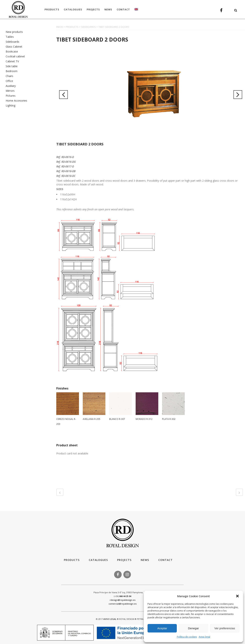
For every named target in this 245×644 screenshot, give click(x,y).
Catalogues (98, 560)
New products (14, 32)
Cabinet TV (12, 61)
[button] (237, 596)
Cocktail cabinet (15, 56)
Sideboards (12, 42)
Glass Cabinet (14, 47)
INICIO (60, 27)
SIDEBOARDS (88, 27)
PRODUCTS (72, 27)
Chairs (9, 76)
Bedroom (12, 71)
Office (9, 81)
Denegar (193, 628)
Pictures (11, 96)
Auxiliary (11, 86)
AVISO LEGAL (110, 619)
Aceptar (162, 628)
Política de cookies (187, 637)
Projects (124, 560)
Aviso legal (204, 637)
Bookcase (12, 51)
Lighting (10, 105)
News (145, 560)
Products (72, 560)
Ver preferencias (225, 628)
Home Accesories (16, 101)
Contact (165, 560)
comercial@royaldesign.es (123, 604)
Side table (12, 66)
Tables (10, 37)
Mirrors (10, 91)
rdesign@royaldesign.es (123, 600)
